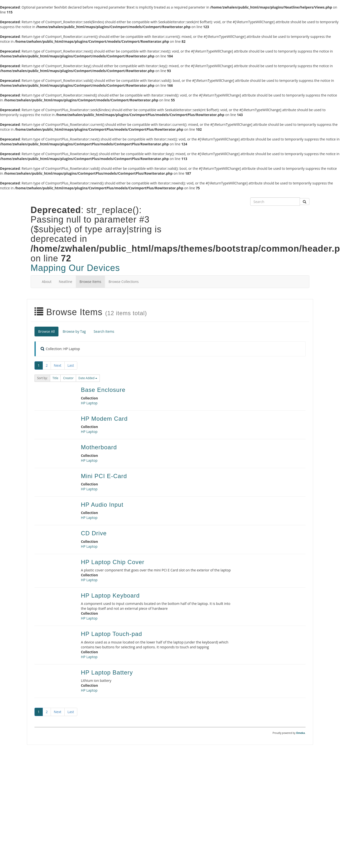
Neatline (65, 282)
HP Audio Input (102, 505)
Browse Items (90, 282)
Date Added (87, 378)
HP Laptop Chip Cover (113, 562)
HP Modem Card (104, 419)
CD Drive (94, 533)
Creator (68, 378)
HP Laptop (89, 403)
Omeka (300, 733)
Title (56, 378)
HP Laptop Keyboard (110, 595)
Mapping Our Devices (75, 268)
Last (71, 365)
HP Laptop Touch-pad (112, 634)
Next (58, 365)
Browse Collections (124, 282)
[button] (56, 378)
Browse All (46, 331)
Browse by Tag (74, 331)
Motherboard (99, 447)
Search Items (104, 331)
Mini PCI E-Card (104, 476)
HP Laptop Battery (107, 672)
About (47, 282)
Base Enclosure (103, 390)
